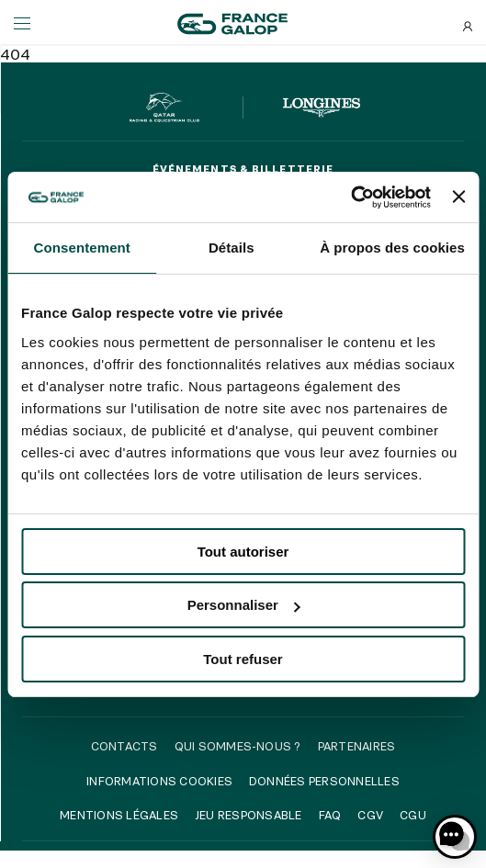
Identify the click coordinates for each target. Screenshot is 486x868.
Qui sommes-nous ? (238, 746)
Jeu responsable (249, 815)
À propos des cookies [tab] (392, 248)
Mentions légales (119, 815)
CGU (413, 815)
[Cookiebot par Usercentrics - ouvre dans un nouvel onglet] (350, 197)
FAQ (330, 815)
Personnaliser (244, 605)
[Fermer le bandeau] (458, 197)
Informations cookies (159, 781)
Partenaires (357, 746)
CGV (370, 815)
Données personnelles (324, 781)
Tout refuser (243, 659)
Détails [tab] (232, 248)
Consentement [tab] (82, 248)
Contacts (124, 746)
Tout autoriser (243, 552)
